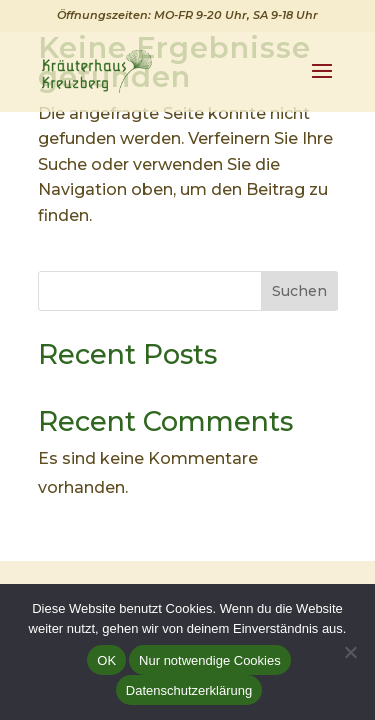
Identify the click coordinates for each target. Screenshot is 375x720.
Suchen (299, 291)
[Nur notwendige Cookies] (350, 652)
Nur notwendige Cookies (210, 660)
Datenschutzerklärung (189, 690)
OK (106, 660)
